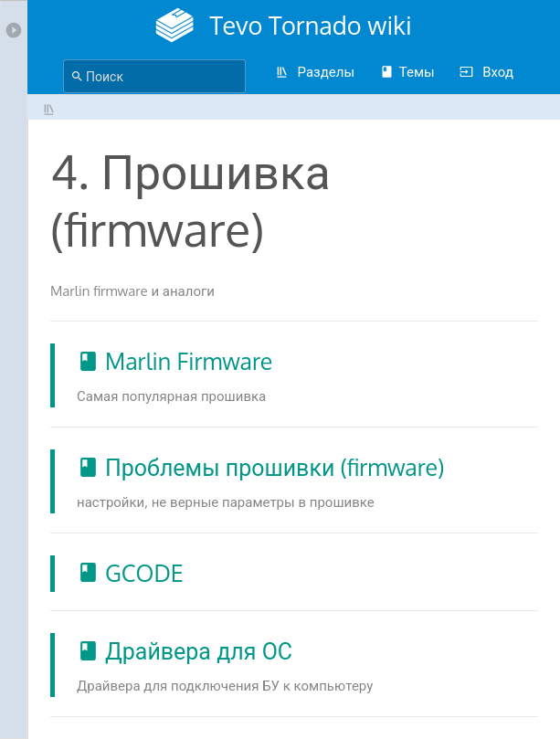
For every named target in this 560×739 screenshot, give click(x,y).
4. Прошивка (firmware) (49, 109)
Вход (486, 72)
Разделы (315, 72)
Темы (407, 72)
